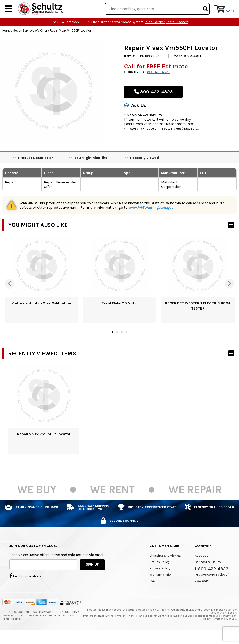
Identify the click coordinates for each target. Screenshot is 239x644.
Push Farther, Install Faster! (166, 36)
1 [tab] (112, 347)
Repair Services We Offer (30, 45)
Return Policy (160, 576)
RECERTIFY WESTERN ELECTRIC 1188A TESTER (198, 320)
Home (6, 45)
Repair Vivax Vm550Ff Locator (44, 448)
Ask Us (135, 120)
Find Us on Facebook (25, 590)
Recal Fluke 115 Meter (120, 317)
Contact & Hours (208, 576)
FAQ (152, 595)
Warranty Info (160, 589)
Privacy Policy (160, 582)
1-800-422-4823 (211, 583)
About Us (202, 570)
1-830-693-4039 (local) (212, 589)
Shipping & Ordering (165, 570)
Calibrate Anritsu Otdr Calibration (42, 317)
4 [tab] (127, 347)
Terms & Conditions (20, 626)
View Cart (202, 595)
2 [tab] (117, 347)
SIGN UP (92, 578)
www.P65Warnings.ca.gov (151, 222)
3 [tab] (122, 347)
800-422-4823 (158, 86)
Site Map (72, 626)
